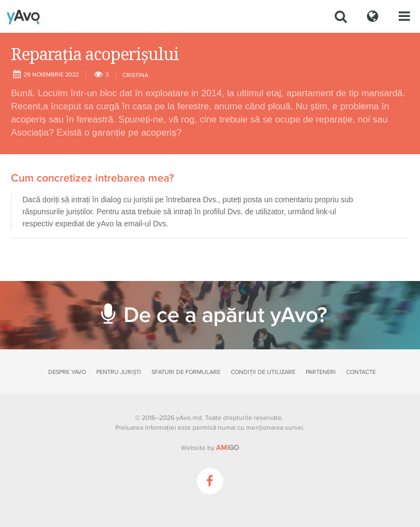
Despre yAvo (67, 372)
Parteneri (321, 372)
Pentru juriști (119, 372)
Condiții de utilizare (263, 372)
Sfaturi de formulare (186, 372)
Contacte (361, 372)
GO (227, 448)
